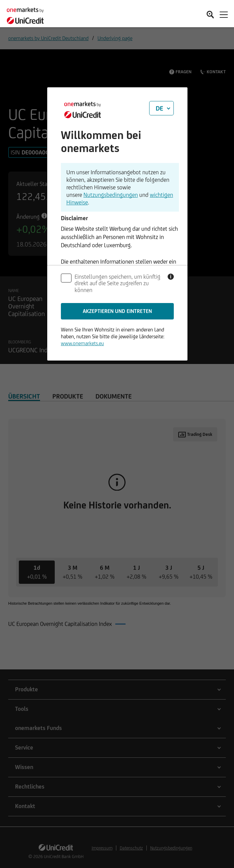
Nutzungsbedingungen (111, 195)
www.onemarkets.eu (82, 343)
